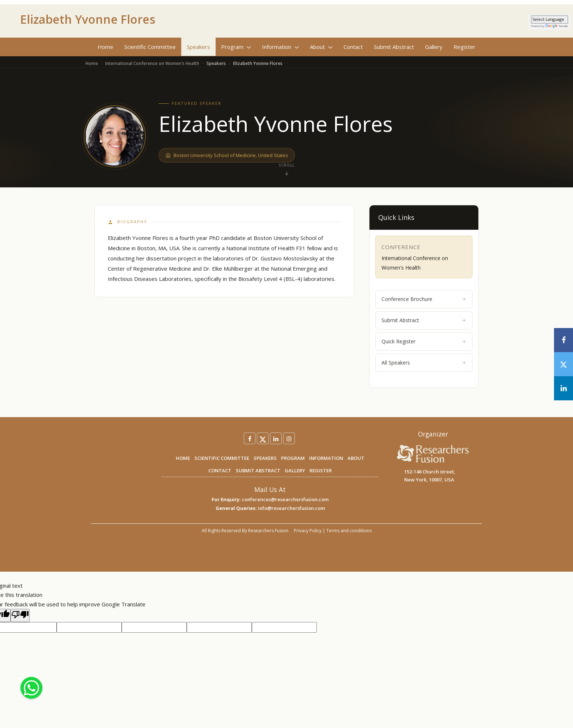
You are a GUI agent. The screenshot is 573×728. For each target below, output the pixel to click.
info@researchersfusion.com (291, 508)
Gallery (434, 47)
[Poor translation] (20, 615)
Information (280, 47)
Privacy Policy (308, 531)
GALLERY (295, 470)
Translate (557, 26)
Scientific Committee (150, 47)
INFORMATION (326, 458)
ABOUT (356, 458)
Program (236, 47)
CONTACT (220, 470)
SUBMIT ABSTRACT (258, 470)
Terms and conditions (349, 531)
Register (464, 47)
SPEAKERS (265, 458)
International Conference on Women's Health (152, 63)
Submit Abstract (394, 47)
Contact (353, 47)
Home (105, 47)
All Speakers (424, 363)
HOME (183, 458)
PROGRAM (293, 458)
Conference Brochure (424, 299)
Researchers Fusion (268, 531)
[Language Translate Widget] (550, 20)
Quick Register (424, 341)
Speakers (198, 47)
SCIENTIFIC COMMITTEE (222, 458)
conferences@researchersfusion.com (285, 499)
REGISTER (321, 470)
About (321, 47)
